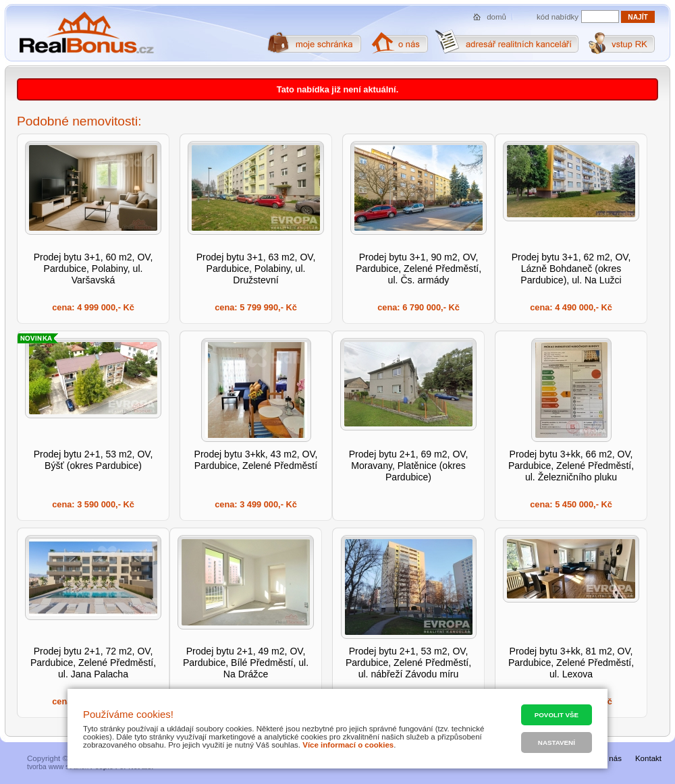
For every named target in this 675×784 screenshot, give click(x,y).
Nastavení (557, 743)
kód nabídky (558, 17)
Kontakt (648, 758)
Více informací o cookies (348, 745)
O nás (611, 758)
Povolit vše (557, 715)
